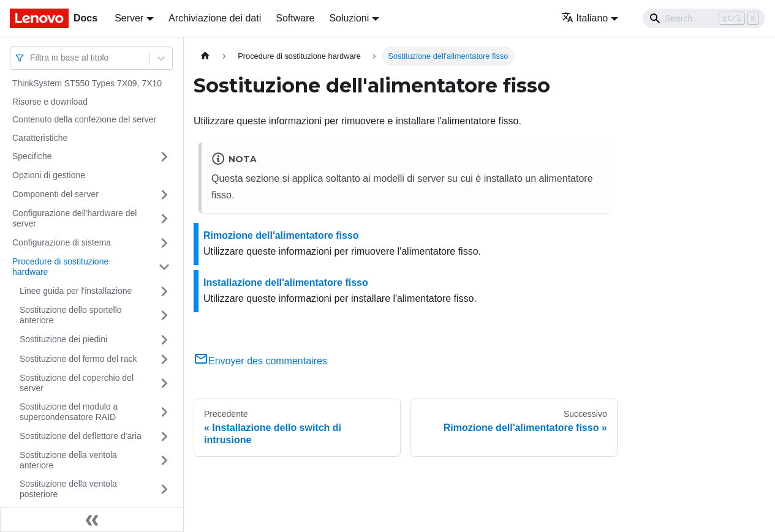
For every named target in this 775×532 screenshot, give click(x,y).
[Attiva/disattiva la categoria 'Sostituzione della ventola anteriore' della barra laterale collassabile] (164, 461)
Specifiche (32, 156)
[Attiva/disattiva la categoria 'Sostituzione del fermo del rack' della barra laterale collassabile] (164, 359)
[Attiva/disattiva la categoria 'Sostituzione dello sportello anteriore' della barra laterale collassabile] (164, 316)
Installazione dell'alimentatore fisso (286, 283)
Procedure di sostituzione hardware (60, 267)
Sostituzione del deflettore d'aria (81, 436)
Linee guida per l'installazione (76, 291)
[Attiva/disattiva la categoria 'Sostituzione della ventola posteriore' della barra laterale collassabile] (164, 489)
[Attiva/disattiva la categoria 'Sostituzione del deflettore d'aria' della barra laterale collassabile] (164, 436)
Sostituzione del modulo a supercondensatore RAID (69, 412)
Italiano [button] (585, 18)
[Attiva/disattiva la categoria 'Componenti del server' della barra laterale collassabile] (164, 195)
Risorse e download (50, 102)
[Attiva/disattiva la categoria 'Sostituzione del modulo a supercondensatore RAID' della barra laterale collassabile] (164, 412)
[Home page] (205, 56)
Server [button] (129, 18)
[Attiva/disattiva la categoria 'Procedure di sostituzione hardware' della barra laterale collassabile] (164, 267)
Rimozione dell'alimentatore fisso (281, 235)
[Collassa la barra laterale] (92, 520)
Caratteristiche (40, 138)
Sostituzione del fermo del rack (78, 359)
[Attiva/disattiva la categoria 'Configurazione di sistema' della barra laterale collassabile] (164, 243)
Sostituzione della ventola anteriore (68, 460)
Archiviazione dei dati (215, 18)
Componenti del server (55, 194)
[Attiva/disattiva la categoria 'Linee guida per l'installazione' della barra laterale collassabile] (164, 291)
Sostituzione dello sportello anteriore (71, 315)
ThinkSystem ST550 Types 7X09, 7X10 (87, 83)
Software (295, 18)
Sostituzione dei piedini (63, 339)
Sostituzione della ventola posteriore (68, 489)
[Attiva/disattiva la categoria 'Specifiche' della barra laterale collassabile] (164, 157)
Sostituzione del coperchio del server (77, 383)
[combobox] (31, 58)
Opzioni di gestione (49, 175)
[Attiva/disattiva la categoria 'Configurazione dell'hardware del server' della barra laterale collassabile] (164, 219)
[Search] (704, 18)
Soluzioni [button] (349, 18)
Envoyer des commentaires (260, 361)
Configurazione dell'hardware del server (74, 219)
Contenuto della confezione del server (84, 119)
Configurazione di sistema (62, 242)
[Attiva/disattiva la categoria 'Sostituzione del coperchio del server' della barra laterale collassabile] (164, 384)
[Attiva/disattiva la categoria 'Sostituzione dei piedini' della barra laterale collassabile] (164, 340)
